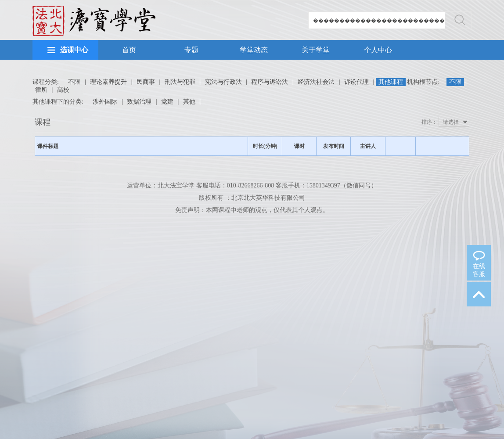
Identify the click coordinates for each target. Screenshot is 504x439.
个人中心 (378, 50)
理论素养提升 (108, 82)
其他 (189, 102)
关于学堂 (316, 50)
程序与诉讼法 (270, 82)
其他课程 (391, 82)
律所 (41, 90)
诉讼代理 (356, 82)
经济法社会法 (316, 82)
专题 (191, 50)
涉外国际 (105, 102)
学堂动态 (254, 50)
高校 (63, 90)
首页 (129, 50)
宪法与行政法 (223, 82)
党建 (167, 102)
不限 (74, 82)
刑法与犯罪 (180, 82)
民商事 (146, 82)
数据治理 (139, 102)
